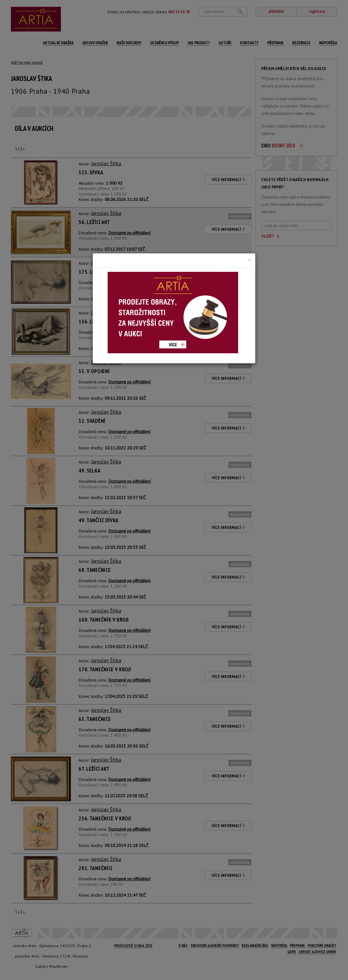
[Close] (250, 260)
